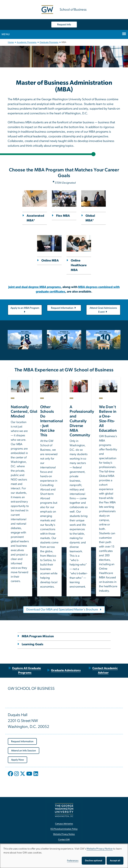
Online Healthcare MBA (79, 265)
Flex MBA (63, 216)
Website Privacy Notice (100, 849)
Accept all (115, 861)
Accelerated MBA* (35, 218)
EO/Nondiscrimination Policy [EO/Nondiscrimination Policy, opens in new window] (64, 829)
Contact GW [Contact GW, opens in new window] (64, 840)
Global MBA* (90, 218)
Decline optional (94, 861)
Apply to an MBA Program (25, 310)
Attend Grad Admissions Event (103, 310)
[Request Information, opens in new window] (22, 741)
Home (11, 42)
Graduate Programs (49, 42)
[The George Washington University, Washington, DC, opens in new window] (64, 810)
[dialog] (64, 856)
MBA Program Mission (38, 636)
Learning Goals (33, 644)
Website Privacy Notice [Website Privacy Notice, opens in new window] (64, 834)
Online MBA (50, 261)
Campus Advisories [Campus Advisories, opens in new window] (64, 824)
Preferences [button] (73, 861)
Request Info (64, 25)
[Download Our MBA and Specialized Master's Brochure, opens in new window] (64, 610)
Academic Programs (27, 42)
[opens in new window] (11, 776)
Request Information (64, 308)
